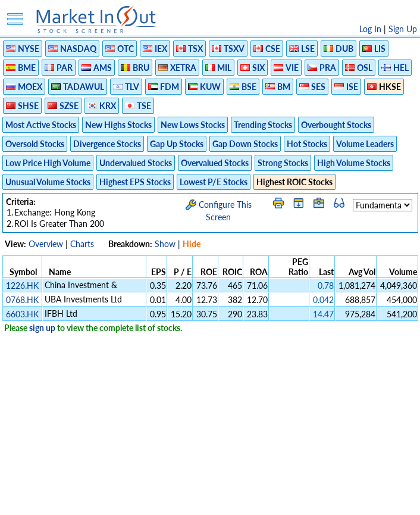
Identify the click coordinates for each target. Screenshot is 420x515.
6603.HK (22, 314)
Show (165, 244)
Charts (82, 244)
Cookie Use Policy (260, 500)
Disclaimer (74, 500)
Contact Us (345, 500)
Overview (46, 244)
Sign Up (403, 29)
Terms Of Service (189, 500)
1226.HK (22, 285)
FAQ (308, 500)
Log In (370, 29)
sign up (42, 328)
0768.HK (22, 300)
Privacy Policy (126, 500)
